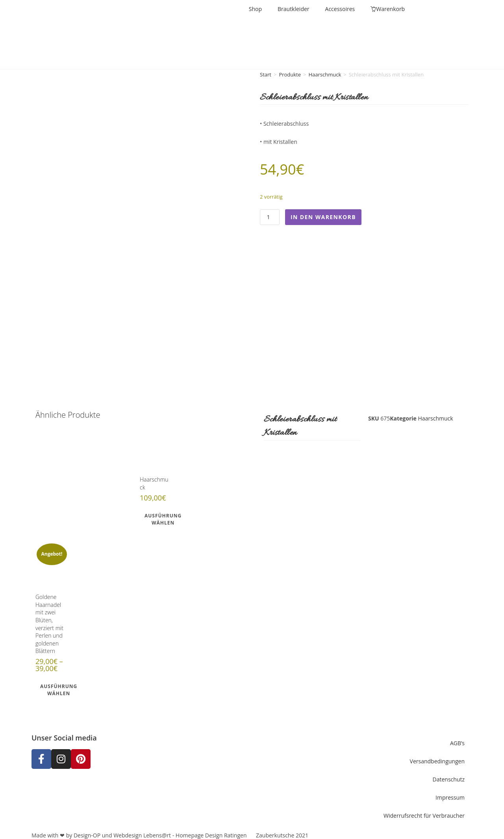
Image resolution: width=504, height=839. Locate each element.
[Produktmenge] (270, 217)
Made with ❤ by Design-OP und (72, 832)
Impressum (450, 794)
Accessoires (340, 9)
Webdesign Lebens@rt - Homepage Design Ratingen (180, 832)
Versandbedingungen (437, 758)
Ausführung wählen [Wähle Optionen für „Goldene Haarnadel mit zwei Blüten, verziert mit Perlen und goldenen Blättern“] (59, 687)
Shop (255, 9)
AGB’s (457, 740)
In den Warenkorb (323, 217)
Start (266, 74)
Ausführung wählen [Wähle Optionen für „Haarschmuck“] (163, 516)
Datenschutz (449, 776)
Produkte (290, 74)
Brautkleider (294, 9)
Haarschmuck (325, 74)
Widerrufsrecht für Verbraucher (424, 812)
